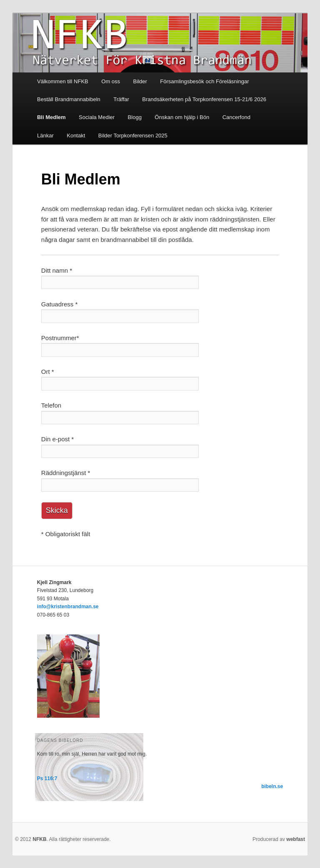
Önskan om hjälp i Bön (182, 117)
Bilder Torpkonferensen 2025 (133, 136)
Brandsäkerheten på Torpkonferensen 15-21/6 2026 (204, 99)
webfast (296, 839)
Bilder (140, 81)
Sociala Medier (97, 117)
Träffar (121, 99)
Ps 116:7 (47, 778)
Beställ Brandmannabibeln (69, 99)
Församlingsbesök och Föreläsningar (204, 81)
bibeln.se (272, 786)
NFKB (39, 839)
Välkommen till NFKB (63, 81)
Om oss (111, 81)
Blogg (135, 117)
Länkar (45, 136)
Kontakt (76, 136)
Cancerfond (236, 117)
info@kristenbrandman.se (68, 607)
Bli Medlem (51, 117)
